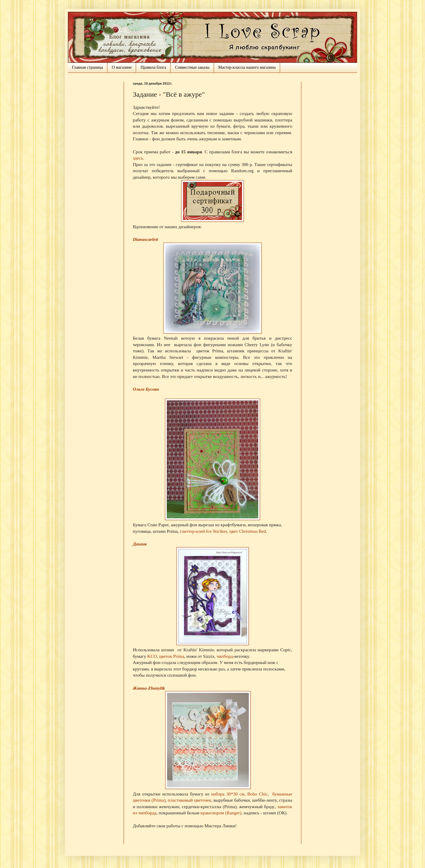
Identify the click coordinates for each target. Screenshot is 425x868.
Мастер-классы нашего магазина (247, 67)
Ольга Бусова (146, 389)
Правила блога (153, 67)
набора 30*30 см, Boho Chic (239, 794)
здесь (138, 158)
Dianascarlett (146, 239)
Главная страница (88, 67)
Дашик (140, 544)
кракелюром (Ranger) (221, 813)
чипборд (225, 656)
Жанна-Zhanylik (149, 688)
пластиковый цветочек (189, 800)
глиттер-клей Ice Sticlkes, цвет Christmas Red (223, 531)
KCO (152, 656)
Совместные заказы (192, 67)
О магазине (122, 67)
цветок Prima (172, 656)
